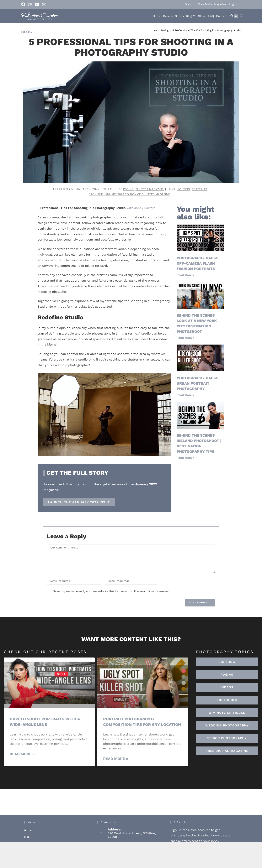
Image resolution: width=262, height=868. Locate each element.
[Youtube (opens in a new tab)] (37, 4)
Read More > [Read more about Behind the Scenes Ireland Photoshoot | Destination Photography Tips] (185, 458)
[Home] (155, 30)
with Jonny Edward (141, 208)
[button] (227, 700)
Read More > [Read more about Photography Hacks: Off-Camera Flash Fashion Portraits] (185, 275)
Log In (233, 4)
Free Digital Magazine (212, 4)
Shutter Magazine (149, 189)
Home (28, 836)
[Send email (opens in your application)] (44, 5)
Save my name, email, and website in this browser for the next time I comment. (113, 592)
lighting (184, 189)
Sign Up (190, 4)
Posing (126, 189)
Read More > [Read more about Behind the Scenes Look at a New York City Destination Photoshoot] (185, 338)
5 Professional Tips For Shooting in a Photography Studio (207, 30)
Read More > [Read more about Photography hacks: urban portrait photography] (185, 395)
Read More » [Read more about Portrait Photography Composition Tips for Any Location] (116, 765)
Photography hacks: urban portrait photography (199, 384)
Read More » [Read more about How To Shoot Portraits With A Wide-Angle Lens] (22, 754)
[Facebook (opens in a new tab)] (24, 4)
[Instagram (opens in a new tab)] (30, 4)
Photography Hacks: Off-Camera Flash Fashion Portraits (199, 264)
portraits (201, 189)
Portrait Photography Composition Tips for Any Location (132, 725)
